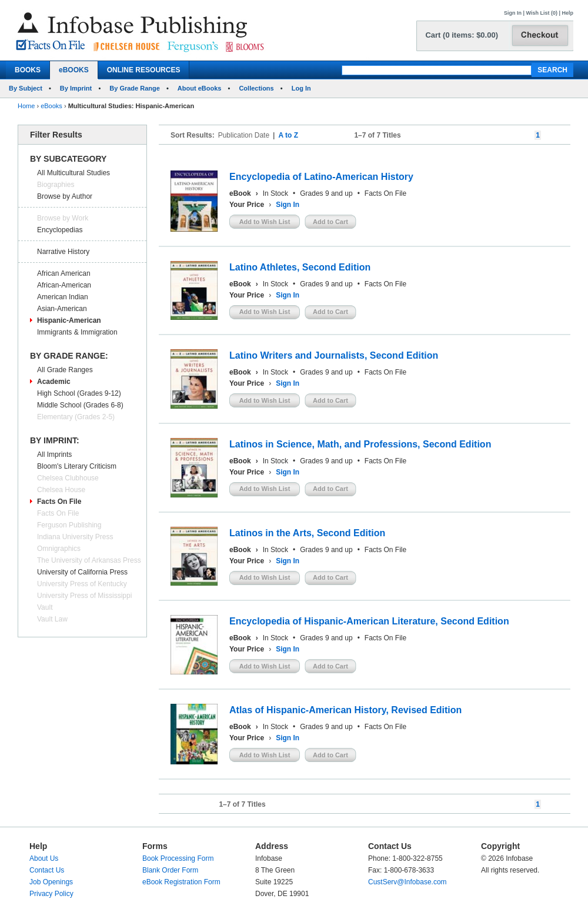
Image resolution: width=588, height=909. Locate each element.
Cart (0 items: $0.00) (462, 35)
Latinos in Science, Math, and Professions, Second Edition (360, 444)
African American (64, 273)
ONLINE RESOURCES (144, 70)
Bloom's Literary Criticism (77, 466)
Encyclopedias (60, 230)
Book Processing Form (178, 858)
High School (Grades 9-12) (79, 393)
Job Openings (51, 882)
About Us (44, 858)
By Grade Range (135, 88)
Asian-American (62, 309)
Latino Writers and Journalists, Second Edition (334, 355)
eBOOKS (74, 70)
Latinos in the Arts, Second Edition (307, 533)
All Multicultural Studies (73, 173)
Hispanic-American (69, 320)
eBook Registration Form (181, 882)
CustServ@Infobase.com (407, 882)
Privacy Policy (51, 894)
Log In (301, 88)
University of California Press (82, 572)
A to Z (288, 135)
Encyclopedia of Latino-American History (321, 177)
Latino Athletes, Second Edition (300, 267)
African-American (64, 285)
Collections (256, 88)
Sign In (513, 13)
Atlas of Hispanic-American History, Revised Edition (345, 710)
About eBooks (200, 88)
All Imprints (54, 454)
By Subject (26, 88)
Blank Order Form (170, 870)
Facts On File (59, 502)
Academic (54, 382)
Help (567, 13)
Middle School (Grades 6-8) (80, 405)
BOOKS (28, 70)
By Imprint (76, 88)
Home (26, 106)
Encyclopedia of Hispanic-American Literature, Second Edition (369, 621)
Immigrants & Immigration (77, 332)
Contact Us (47, 870)
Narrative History (63, 252)
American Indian (63, 297)
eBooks (51, 106)
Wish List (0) (542, 13)
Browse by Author (65, 196)
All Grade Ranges (65, 370)
